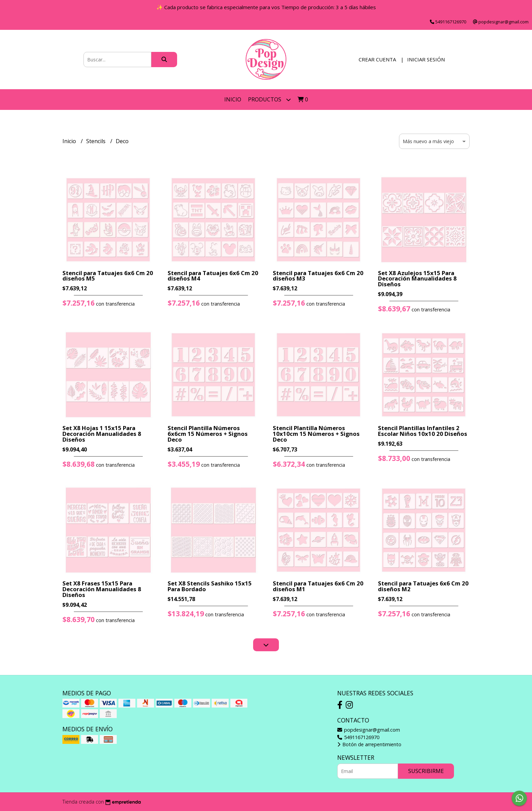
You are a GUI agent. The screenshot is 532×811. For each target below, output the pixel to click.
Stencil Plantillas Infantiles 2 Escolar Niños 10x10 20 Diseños (423, 431)
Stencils (97, 141)
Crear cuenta (377, 59)
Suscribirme (426, 771)
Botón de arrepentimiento (369, 744)
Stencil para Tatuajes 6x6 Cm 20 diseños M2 (423, 586)
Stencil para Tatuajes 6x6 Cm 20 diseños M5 (108, 276)
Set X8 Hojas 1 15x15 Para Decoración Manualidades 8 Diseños (102, 434)
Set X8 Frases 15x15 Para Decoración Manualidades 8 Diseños (102, 589)
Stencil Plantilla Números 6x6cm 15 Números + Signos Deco (208, 434)
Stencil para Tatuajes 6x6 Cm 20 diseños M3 (318, 276)
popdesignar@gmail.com (369, 730)
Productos (269, 100)
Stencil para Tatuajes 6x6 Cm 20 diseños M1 (318, 586)
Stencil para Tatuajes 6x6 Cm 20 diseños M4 (213, 276)
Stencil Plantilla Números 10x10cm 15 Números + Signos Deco (316, 434)
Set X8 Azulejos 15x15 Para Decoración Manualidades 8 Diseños (417, 279)
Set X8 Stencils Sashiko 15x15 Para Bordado (210, 586)
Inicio (233, 99)
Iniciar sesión (426, 59)
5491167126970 (358, 737)
